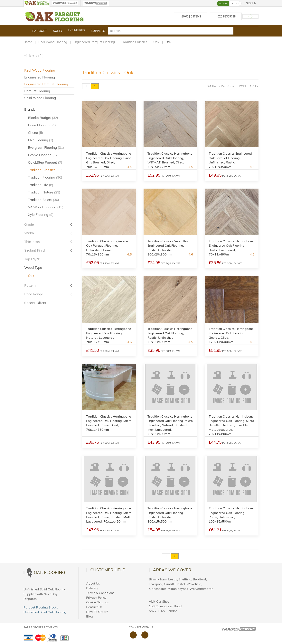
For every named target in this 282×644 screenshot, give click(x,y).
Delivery (92, 588)
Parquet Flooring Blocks (41, 607)
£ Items (191, 16)
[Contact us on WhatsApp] (250, 16)
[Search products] (246, 27)
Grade (29, 224)
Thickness (32, 242)
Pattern (30, 285)
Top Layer (32, 259)
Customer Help (108, 570)
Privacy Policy (96, 597)
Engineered (76, 30)
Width (29, 233)
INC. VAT (223, 4)
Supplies (98, 31)
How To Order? (97, 612)
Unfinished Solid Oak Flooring (45, 612)
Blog (89, 616)
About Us (93, 583)
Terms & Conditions (100, 593)
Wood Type (33, 268)
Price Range (34, 294)
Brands (30, 109)
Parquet (40, 31)
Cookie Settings (98, 602)
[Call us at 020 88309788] (226, 16)
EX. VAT (236, 4)
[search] (171, 31)
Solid (57, 31)
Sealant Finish (35, 250)
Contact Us (94, 607)
